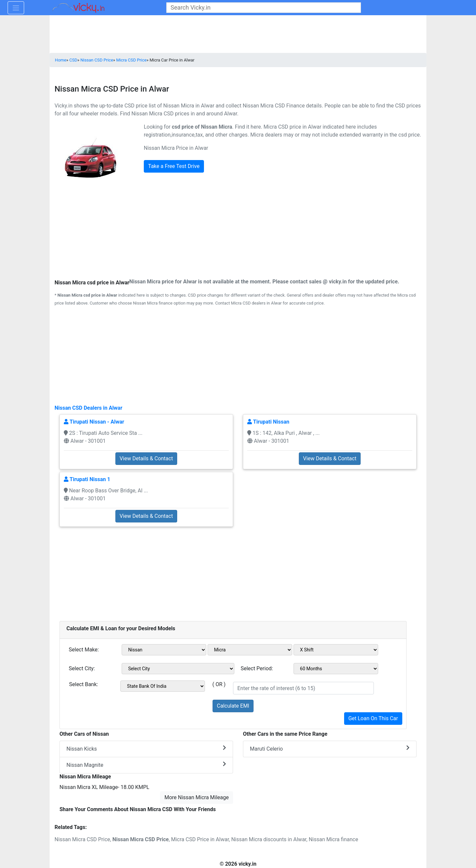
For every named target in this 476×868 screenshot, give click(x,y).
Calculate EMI (233, 706)
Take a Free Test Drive (174, 166)
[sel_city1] (178, 669)
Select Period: (257, 668)
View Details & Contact (146, 458)
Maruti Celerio (330, 748)
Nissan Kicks (146, 748)
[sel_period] (336, 669)
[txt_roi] (303, 688)
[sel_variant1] (336, 650)
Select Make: (84, 650)
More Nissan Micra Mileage (197, 797)
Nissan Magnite (146, 765)
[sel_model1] (250, 650)
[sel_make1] (164, 650)
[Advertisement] (238, 355)
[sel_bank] (163, 686)
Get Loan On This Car (373, 718)
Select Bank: (83, 684)
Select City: (82, 668)
